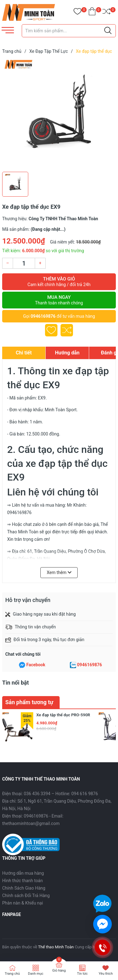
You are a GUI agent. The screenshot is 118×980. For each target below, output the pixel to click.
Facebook (36, 665)
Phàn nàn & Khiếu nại (23, 903)
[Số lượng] (24, 263)
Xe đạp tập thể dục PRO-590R (63, 715)
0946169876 (43, 316)
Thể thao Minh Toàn (56, 947)
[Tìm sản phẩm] (69, 31)
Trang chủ (12, 974)
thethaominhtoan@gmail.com (31, 823)
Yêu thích (106, 974)
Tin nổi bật (16, 683)
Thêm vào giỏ (59, 282)
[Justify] (108, 31)
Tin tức (82, 974)
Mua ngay (59, 300)
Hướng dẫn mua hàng (23, 873)
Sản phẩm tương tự (29, 702)
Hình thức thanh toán (23, 881)
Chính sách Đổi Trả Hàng (26, 896)
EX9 (42, 398)
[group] (59, 114)
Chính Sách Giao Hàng (24, 888)
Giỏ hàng (59, 971)
